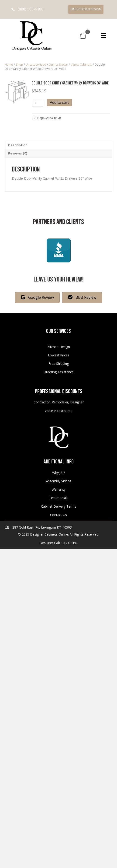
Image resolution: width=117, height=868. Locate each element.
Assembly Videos (59, 481)
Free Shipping (59, 364)
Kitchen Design (59, 347)
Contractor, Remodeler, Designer (59, 402)
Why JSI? (58, 473)
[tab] (58, 145)
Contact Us (58, 515)
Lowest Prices (59, 355)
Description (18, 145)
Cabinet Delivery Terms (59, 506)
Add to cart (59, 102)
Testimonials (59, 498)
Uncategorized (36, 64)
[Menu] (104, 36)
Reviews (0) (18, 153)
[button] (27, 9)
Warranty (59, 489)
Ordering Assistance (59, 372)
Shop (19, 64)
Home (9, 64)
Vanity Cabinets (81, 64)
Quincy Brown (58, 64)
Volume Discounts (58, 411)
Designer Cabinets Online (59, 543)
